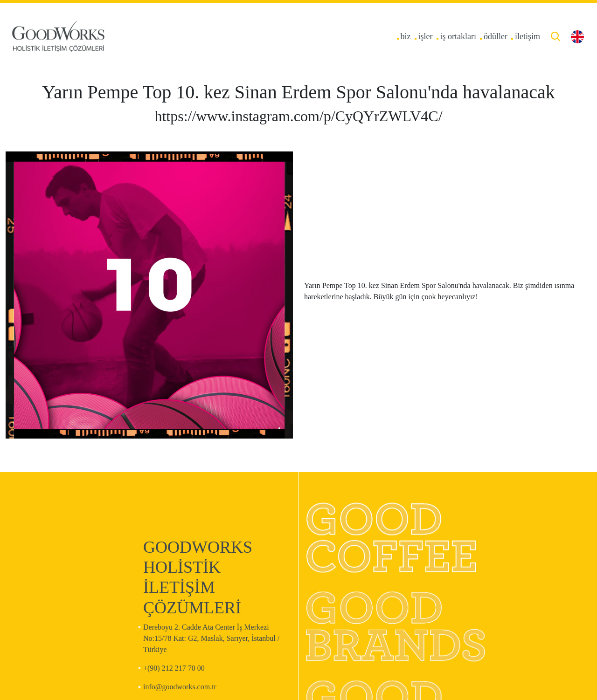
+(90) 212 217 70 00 (174, 668)
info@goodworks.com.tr (180, 687)
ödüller (496, 36)
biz (406, 36)
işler (426, 36)
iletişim (528, 36)
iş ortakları (458, 36)
